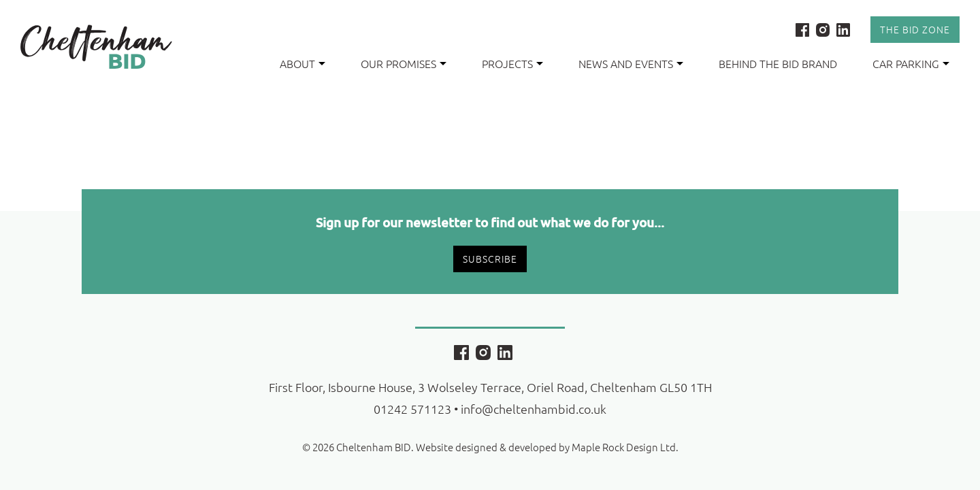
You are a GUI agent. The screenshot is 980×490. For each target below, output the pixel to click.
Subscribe (490, 259)
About (297, 63)
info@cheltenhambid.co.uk (534, 409)
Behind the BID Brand (778, 63)
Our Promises (398, 63)
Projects (507, 63)
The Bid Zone (915, 29)
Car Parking (906, 63)
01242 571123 (412, 409)
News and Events (626, 63)
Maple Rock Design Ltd (624, 447)
